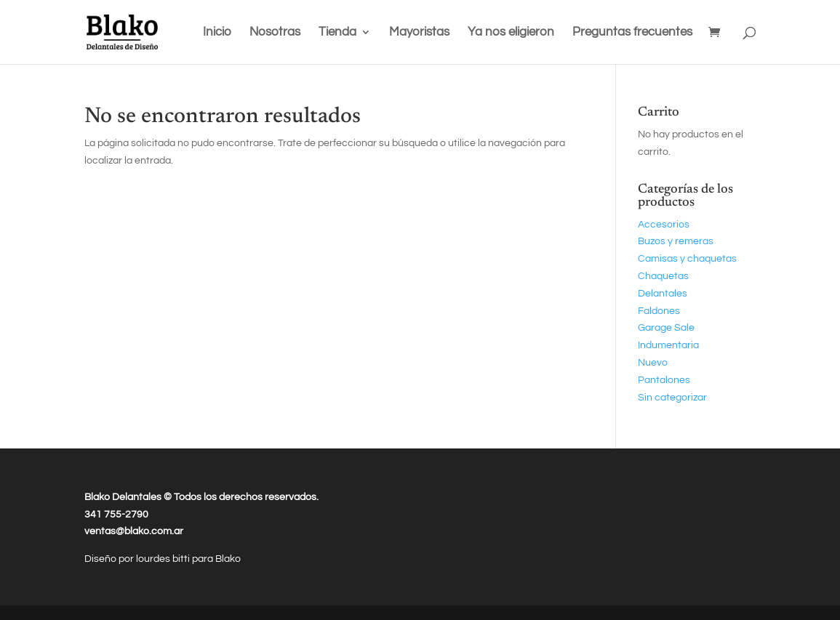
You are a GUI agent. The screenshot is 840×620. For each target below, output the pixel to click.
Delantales (663, 294)
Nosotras (275, 33)
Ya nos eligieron (511, 33)
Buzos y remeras (676, 241)
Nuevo (653, 363)
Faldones (659, 311)
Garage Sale (666, 328)
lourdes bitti (164, 559)
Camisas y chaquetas (687, 259)
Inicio (217, 33)
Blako (228, 559)
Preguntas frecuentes (632, 33)
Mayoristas (419, 33)
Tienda (337, 33)
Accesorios (664, 225)
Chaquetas (663, 276)
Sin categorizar (672, 398)
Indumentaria (668, 345)
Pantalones (664, 380)
